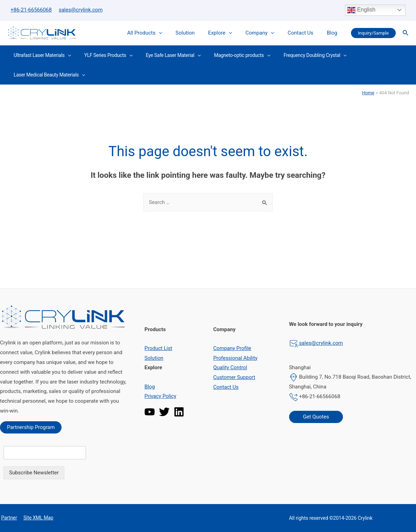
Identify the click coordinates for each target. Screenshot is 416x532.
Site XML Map (36, 518)
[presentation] (175, 33)
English (361, 10)
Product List (159, 348)
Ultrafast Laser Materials (41, 55)
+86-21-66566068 (31, 10)
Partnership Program (31, 427)
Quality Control (230, 367)
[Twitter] (164, 412)
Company (267, 33)
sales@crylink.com (81, 10)
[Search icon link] (406, 33)
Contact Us (305, 33)
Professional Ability (236, 358)
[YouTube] (150, 412)
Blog (333, 33)
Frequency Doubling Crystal (299, 55)
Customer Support (235, 377)
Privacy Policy (160, 396)
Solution (198, 33)
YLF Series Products (103, 55)
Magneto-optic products (230, 55)
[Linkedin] (179, 412)
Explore (230, 33)
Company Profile (232, 348)
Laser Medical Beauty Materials (48, 75)
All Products (160, 33)
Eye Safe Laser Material (164, 55)
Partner (8, 518)
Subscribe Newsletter (34, 473)
